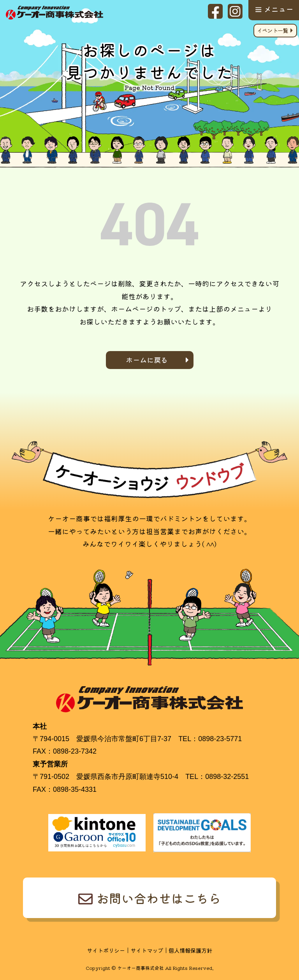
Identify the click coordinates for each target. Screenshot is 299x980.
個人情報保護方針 (190, 950)
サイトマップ (147, 950)
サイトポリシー (106, 950)
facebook (215, 11)
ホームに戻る (147, 360)
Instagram (235, 11)
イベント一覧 (273, 30)
